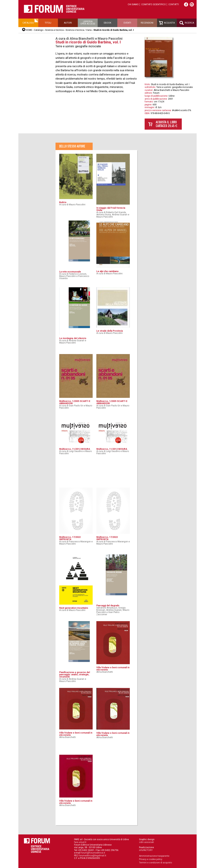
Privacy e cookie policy (151, 859)
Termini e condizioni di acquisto (155, 863)
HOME (29, 30)
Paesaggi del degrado (108, 606)
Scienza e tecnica (54, 30)
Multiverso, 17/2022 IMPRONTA (70, 538)
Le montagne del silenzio (73, 338)
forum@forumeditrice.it (93, 853)
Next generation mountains (74, 608)
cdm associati (146, 842)
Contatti (174, 4)
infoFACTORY (146, 850)
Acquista (167, 23)
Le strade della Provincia (110, 331)
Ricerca (187, 23)
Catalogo (28, 23)
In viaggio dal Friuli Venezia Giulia (111, 209)
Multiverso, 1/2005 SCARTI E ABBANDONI (75, 402)
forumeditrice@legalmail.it (92, 856)
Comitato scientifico (154, 4)
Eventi (127, 23)
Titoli (48, 23)
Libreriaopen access (88, 23)
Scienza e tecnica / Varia (79, 30)
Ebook (107, 23)
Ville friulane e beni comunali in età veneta (113, 669)
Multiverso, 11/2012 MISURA (75, 449)
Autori (68, 23)
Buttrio (63, 202)
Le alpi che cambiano (107, 271)
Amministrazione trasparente (154, 856)
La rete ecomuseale (70, 272)
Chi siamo (133, 4)
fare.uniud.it (80, 842)
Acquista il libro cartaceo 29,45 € (167, 124)
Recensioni (147, 23)
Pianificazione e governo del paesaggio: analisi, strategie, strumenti (75, 675)
